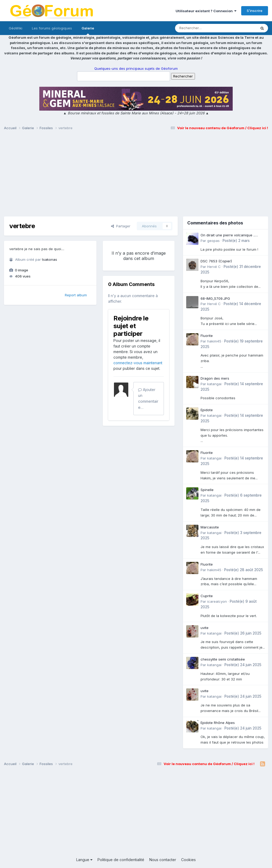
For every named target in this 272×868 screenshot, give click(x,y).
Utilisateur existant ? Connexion (206, 11)
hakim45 (214, 341)
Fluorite (207, 336)
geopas (213, 241)
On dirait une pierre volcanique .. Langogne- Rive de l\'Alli (228, 235)
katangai (214, 384)
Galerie (88, 31)
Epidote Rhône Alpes (218, 723)
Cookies (188, 860)
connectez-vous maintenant (138, 363)
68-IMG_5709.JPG (215, 298)
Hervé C (214, 267)
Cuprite (207, 596)
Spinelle (207, 490)
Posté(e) (236, 241)
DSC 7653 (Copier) (216, 261)
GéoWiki (16, 28)
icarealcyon (217, 601)
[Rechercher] (200, 28)
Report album (76, 295)
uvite (205, 628)
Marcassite (210, 527)
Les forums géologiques (52, 28)
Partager (121, 226)
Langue (84, 860)
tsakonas (50, 259)
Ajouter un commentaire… (148, 398)
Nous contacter (163, 860)
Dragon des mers (215, 378)
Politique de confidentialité (121, 860)
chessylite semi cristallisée (223, 659)
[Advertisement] (136, 176)
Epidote (207, 410)
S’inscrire (255, 11)
